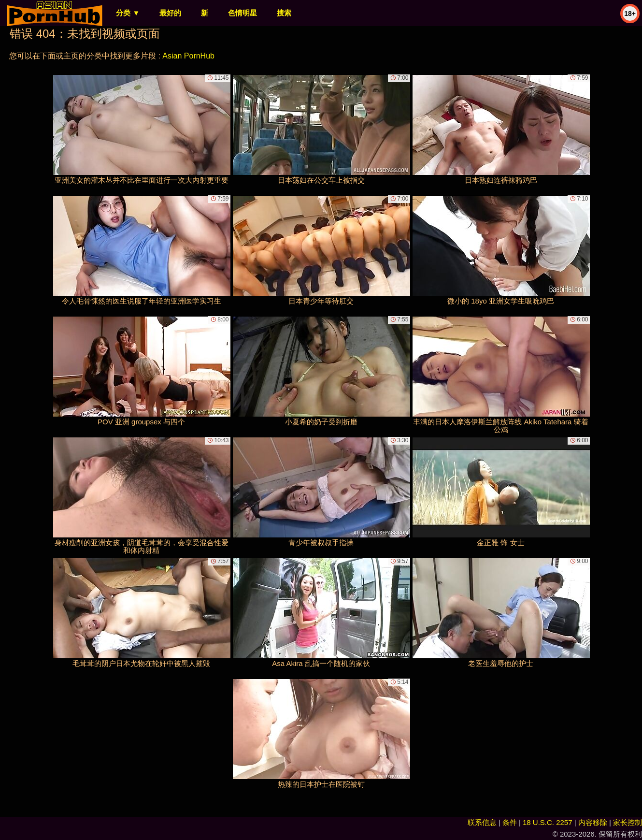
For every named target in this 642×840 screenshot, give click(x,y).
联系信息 (482, 822)
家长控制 (628, 822)
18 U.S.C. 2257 (548, 822)
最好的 (170, 13)
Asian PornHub (188, 56)
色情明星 (243, 13)
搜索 (284, 13)
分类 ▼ (128, 13)
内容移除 (593, 822)
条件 (510, 822)
